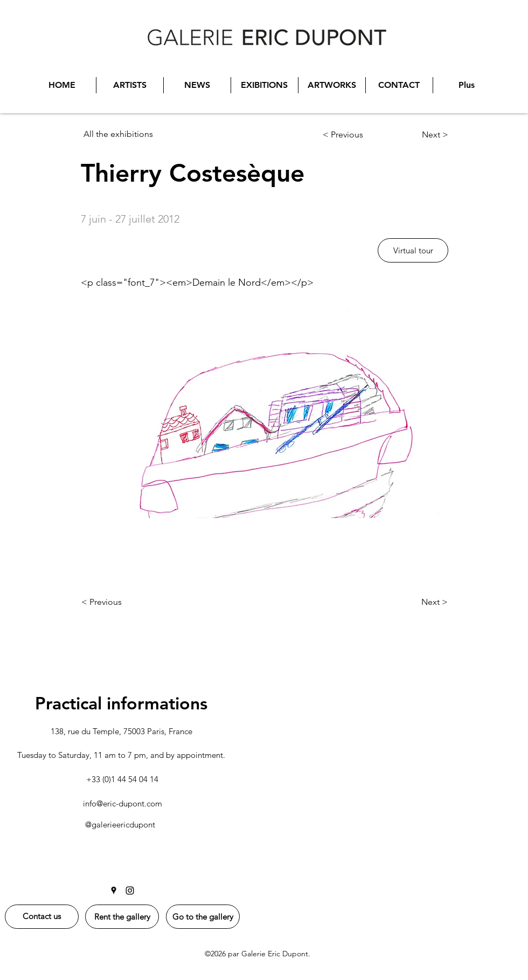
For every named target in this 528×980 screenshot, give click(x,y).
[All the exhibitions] (138, 134)
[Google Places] (114, 891)
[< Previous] (356, 135)
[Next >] (419, 135)
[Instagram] (130, 891)
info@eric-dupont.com (123, 803)
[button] (413, 250)
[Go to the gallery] (203, 917)
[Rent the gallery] (122, 917)
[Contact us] (42, 917)
